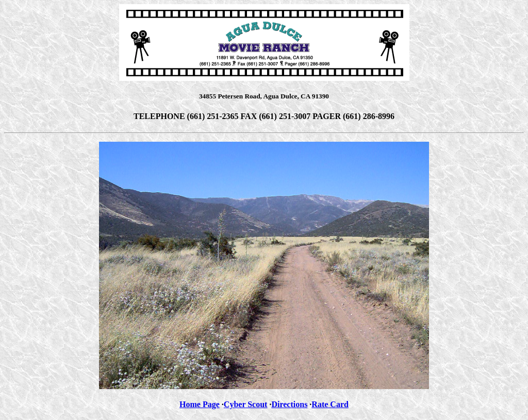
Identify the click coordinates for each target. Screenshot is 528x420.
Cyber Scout (246, 404)
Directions (289, 404)
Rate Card (330, 404)
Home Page (200, 404)
